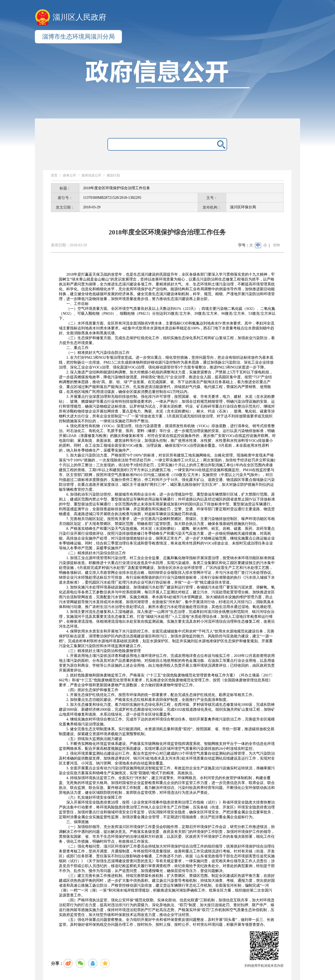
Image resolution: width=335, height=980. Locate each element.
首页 (54, 175)
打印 (277, 245)
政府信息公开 (91, 175)
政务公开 (70, 175)
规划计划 (113, 175)
